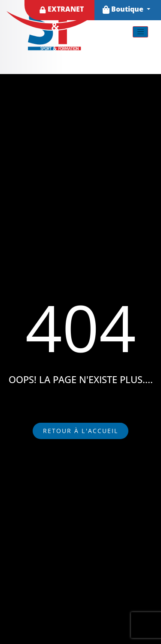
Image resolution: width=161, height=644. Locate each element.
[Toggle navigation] (140, 32)
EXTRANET (62, 9)
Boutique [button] (124, 9)
